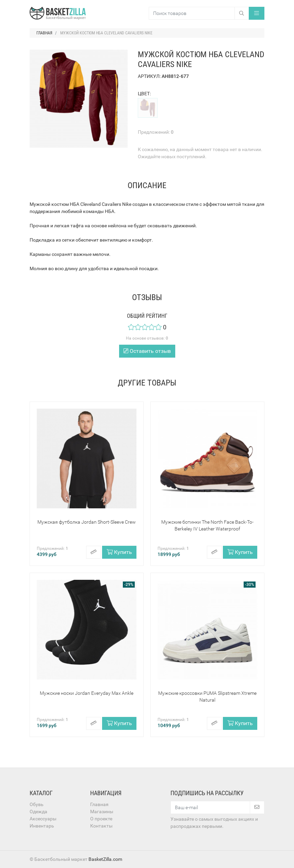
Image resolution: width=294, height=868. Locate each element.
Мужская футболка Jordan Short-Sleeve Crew (87, 522)
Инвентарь (42, 826)
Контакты (101, 826)
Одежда (38, 812)
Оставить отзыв (147, 351)
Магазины (102, 812)
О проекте (101, 819)
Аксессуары (43, 819)
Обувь (37, 804)
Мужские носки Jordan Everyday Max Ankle (87, 693)
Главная (99, 804)
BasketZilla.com (105, 859)
